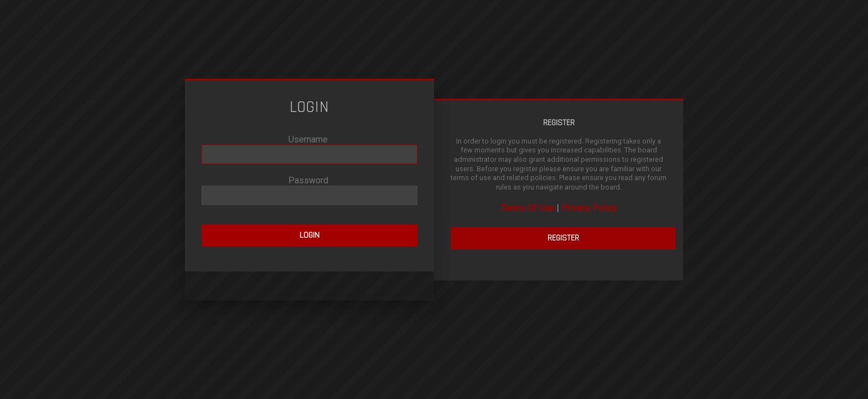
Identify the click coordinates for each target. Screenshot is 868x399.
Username (308, 139)
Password (308, 180)
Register (563, 238)
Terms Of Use (527, 208)
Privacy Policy (589, 208)
